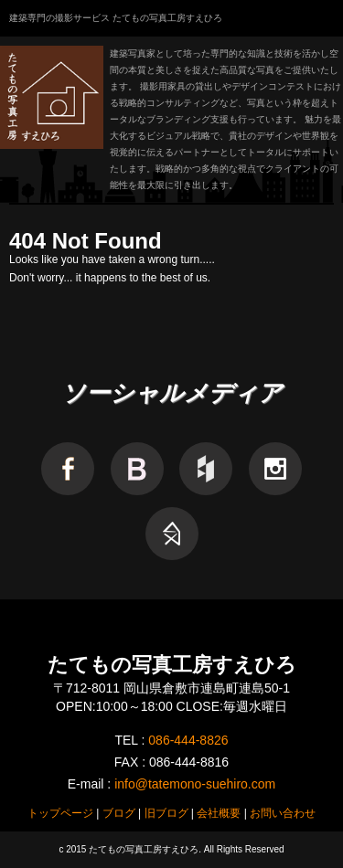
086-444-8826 (188, 740)
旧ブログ (166, 813)
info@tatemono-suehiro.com (195, 784)
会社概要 (219, 813)
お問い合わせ (283, 813)
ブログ (119, 813)
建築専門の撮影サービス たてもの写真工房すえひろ (116, 18)
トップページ (60, 813)
